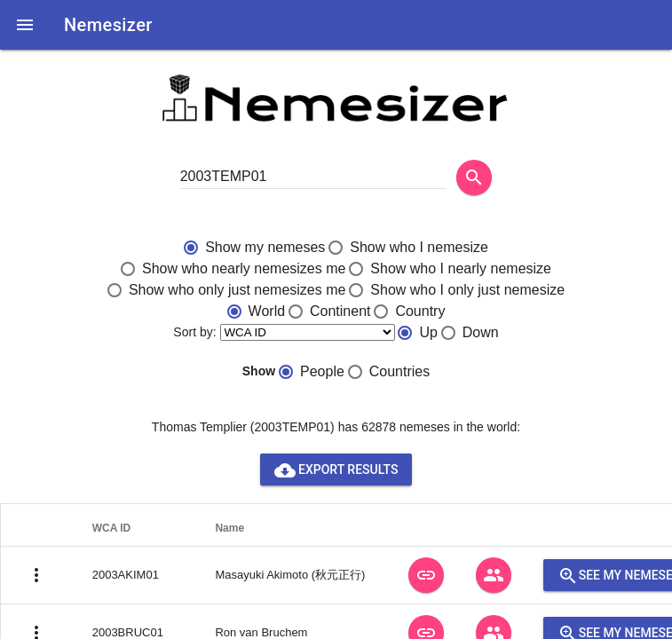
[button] (25, 25)
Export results (336, 469)
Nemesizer (108, 25)
